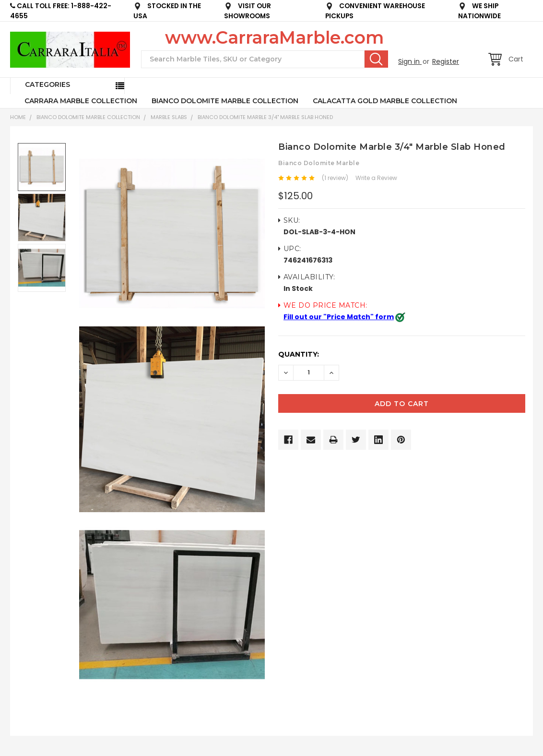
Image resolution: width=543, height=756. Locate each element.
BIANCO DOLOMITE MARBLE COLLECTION (225, 101)
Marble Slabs (169, 117)
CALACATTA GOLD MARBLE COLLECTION (385, 101)
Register (446, 61)
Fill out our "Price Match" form (339, 317)
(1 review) (335, 178)
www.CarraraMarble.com (274, 37)
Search (376, 59)
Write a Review (376, 178)
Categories (47, 84)
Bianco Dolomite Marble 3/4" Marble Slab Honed (265, 117)
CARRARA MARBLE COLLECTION (81, 101)
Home (18, 117)
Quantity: (299, 354)
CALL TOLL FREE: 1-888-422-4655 (61, 11)
